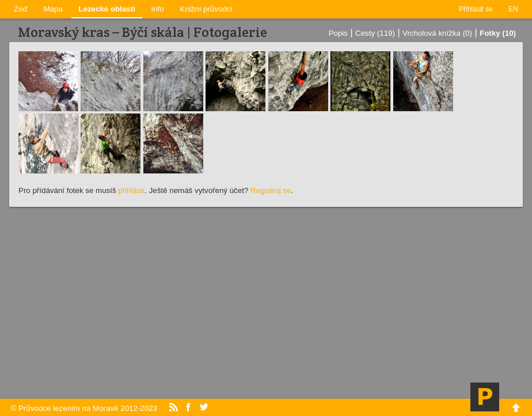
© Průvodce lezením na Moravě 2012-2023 (84, 408)
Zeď (21, 9)
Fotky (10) (498, 33)
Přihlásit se (476, 9)
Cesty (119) (375, 33)
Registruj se (271, 190)
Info (158, 9)
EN (513, 9)
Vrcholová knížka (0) (437, 33)
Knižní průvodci (206, 9)
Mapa (53, 9)
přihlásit (131, 190)
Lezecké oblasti (107, 9)
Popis (338, 33)
